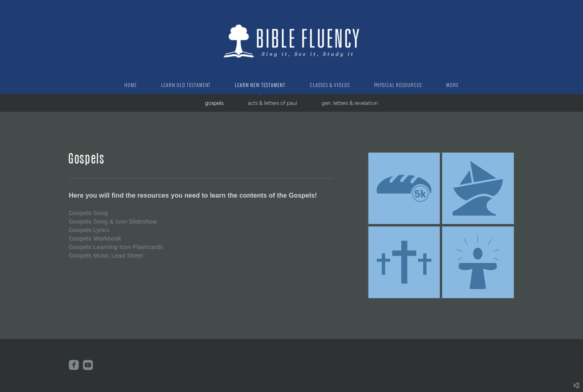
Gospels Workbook (95, 238)
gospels (214, 103)
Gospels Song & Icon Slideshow (113, 221)
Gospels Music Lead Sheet (106, 255)
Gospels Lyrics (89, 230)
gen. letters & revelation (350, 103)
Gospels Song (88, 213)
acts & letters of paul (272, 103)
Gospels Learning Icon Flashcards (116, 247)
